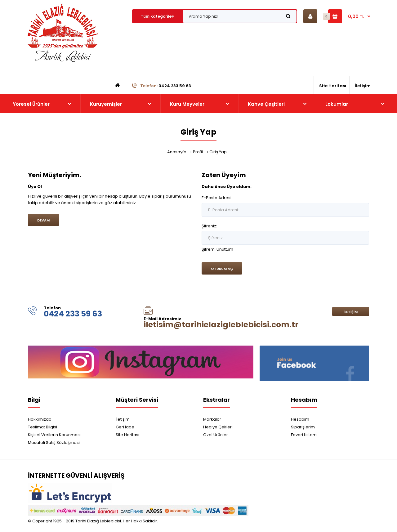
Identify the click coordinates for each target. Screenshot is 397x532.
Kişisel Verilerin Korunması (54, 435)
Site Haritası (127, 435)
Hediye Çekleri (218, 427)
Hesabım (300, 419)
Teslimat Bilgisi (42, 427)
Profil (198, 152)
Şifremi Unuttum (217, 249)
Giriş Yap (218, 152)
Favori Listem (304, 435)
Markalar (212, 419)
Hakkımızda (40, 419)
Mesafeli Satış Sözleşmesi (54, 443)
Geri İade (125, 427)
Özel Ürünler (216, 435)
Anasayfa (177, 152)
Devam (43, 220)
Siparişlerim (303, 427)
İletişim (351, 312)
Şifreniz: (209, 226)
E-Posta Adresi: (217, 198)
